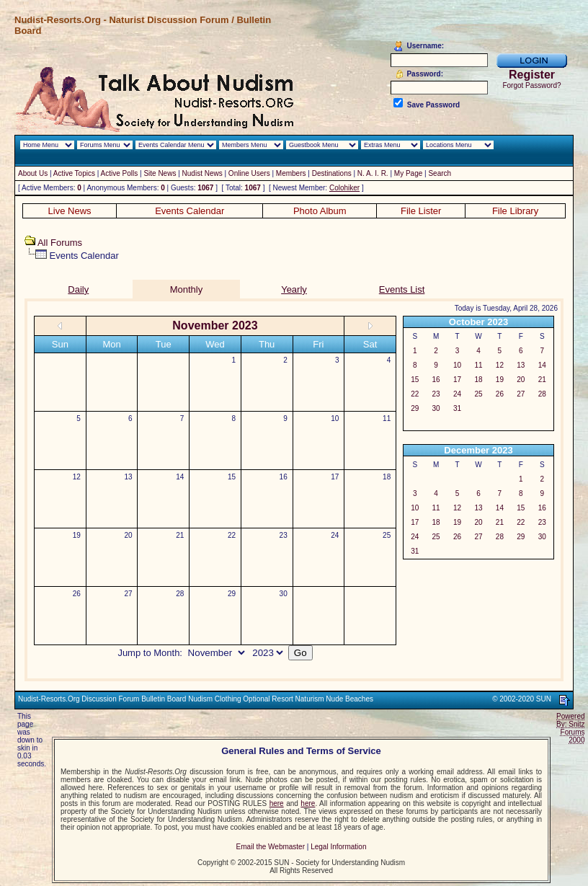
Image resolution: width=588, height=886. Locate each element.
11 (387, 418)
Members (291, 173)
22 (232, 535)
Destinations (332, 173)
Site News (160, 173)
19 (77, 535)
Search (440, 173)
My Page (408, 173)
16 (284, 477)
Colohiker (344, 188)
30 (284, 594)
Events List (402, 289)
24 (335, 535)
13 (129, 477)
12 (77, 477)
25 (387, 535)
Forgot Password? (531, 85)
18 (387, 477)
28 (180, 594)
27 (129, 594)
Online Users (249, 173)
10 (335, 418)
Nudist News (202, 173)
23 (284, 535)
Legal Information (338, 847)
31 (457, 408)
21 (180, 535)
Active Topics (74, 173)
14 (180, 477)
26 (77, 594)
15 (232, 477)
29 (232, 594)
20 (129, 535)
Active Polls (120, 173)
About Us (33, 173)
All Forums (60, 243)
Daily (78, 289)
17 (335, 477)
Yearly (294, 289)
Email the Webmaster (271, 847)
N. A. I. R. (373, 173)
